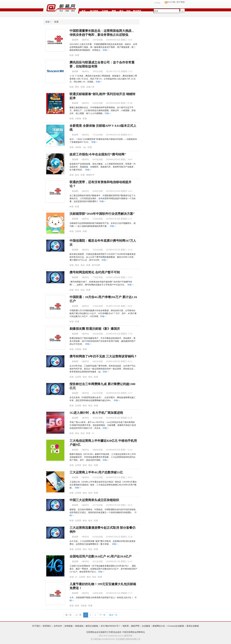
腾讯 (77, 87)
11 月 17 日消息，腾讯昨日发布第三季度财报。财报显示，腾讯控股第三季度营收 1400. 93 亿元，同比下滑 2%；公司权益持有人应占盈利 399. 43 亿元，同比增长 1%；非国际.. (103, 79)
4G (76, 577)
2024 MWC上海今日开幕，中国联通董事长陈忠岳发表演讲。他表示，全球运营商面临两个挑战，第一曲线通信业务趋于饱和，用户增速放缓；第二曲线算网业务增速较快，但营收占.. (103, 47)
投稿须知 (79, 626)
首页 (84, 11)
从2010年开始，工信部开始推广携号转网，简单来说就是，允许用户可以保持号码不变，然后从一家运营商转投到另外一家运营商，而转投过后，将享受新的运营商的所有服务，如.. (103, 369)
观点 (121, 11)
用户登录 (181, 2)
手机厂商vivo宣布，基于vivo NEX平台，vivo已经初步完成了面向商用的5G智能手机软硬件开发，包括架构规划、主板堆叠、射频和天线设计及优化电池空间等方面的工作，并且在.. (103, 425)
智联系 (126, 626)
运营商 (78, 377)
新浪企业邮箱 (193, 626)
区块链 (105, 11)
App (84, 147)
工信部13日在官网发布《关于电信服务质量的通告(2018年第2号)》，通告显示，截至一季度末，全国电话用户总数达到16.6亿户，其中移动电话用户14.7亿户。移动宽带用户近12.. (103, 569)
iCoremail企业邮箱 (176, 626)
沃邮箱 (78, 119)
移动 (77, 175)
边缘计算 (90, 87)
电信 (83, 265)
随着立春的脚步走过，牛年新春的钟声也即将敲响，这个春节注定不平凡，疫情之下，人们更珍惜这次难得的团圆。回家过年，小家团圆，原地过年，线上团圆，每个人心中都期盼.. (103, 110)
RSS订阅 (170, 2)
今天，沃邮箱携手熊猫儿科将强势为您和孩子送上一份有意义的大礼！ (102, 598)
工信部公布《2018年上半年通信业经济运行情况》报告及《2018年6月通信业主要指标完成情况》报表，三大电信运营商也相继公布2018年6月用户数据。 (103, 485)
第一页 (69, 615)
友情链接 (69, 626)
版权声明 (135, 626)
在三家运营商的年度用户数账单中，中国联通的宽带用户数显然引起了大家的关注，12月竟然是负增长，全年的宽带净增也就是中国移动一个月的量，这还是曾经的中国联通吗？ (103, 198)
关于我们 (36, 626)
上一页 (78, 615)
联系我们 (47, 626)
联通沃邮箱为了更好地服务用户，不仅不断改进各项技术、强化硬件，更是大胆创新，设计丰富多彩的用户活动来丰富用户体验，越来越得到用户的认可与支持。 (103, 341)
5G (93, 433)
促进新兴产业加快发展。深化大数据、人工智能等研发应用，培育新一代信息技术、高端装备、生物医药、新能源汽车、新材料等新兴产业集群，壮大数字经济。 (103, 167)
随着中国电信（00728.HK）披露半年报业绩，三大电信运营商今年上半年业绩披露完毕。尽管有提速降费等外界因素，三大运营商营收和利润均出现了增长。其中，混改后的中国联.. (103, 457)
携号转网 (96, 265)
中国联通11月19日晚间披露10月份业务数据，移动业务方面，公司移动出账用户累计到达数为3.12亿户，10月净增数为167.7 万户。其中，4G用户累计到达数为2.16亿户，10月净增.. (103, 313)
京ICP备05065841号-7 (110, 626)
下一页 (102, 615)
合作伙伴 (58, 626)
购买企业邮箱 (92, 626)
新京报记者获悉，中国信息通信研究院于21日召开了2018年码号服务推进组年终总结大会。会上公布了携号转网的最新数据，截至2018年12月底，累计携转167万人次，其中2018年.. (103, 257)
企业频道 (146, 626)
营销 (114, 11)
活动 (128, 11)
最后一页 (113, 615)
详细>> (106, 50)
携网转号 (90, 175)
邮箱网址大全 (159, 626)
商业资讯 (137, 11)
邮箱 (77, 606)
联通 (77, 55)
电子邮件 (94, 11)
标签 (48, 22)
